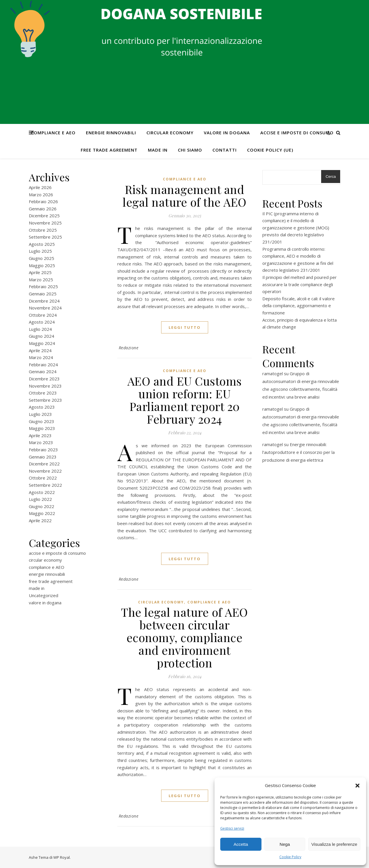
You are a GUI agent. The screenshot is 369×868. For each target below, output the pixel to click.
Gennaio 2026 (43, 209)
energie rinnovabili (111, 133)
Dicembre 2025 (44, 216)
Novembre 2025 (45, 223)
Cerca (331, 177)
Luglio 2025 (40, 251)
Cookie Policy (290, 857)
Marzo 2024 (41, 357)
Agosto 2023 (42, 407)
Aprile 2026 (40, 187)
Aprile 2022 (40, 520)
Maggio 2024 (42, 343)
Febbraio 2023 (43, 450)
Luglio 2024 (40, 329)
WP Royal (62, 857)
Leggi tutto (185, 327)
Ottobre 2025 (43, 230)
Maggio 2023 (42, 428)
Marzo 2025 (41, 280)
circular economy (170, 133)
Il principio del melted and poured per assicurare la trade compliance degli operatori (300, 284)
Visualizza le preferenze (334, 844)
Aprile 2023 (40, 435)
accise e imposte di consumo (297, 133)
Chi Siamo (190, 150)
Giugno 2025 (42, 258)
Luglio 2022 (40, 499)
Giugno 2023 (42, 421)
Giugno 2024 (42, 336)
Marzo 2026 (41, 195)
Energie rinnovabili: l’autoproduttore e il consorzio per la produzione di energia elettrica (299, 452)
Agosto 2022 (42, 492)
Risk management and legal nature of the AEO (184, 196)
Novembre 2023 (45, 386)
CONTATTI (225, 150)
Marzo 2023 (41, 442)
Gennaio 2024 (43, 371)
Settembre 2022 (45, 485)
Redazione (129, 348)
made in (158, 150)
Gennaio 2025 (43, 294)
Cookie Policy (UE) (270, 150)
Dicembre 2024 (44, 301)
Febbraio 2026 (43, 201)
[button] (357, 786)
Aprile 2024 (40, 350)
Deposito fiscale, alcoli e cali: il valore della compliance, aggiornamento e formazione (299, 306)
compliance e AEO (53, 133)
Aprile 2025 (40, 272)
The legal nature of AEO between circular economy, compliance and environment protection (184, 637)
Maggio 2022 (42, 513)
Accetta (241, 844)
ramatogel (273, 373)
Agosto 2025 (42, 244)
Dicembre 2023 (44, 379)
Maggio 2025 (42, 265)
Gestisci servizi (232, 828)
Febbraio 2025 (43, 286)
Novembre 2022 (45, 471)
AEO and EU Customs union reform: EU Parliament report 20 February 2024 (185, 400)
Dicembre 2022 (44, 464)
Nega (285, 844)
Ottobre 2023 (43, 393)
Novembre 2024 (45, 308)
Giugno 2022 (42, 506)
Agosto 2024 (42, 322)
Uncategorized (44, 595)
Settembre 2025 (45, 237)
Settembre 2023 (45, 400)
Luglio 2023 (40, 414)
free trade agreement (109, 150)
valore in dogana (227, 133)
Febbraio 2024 (43, 365)
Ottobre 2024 (43, 315)
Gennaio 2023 (43, 457)
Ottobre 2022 (43, 478)
